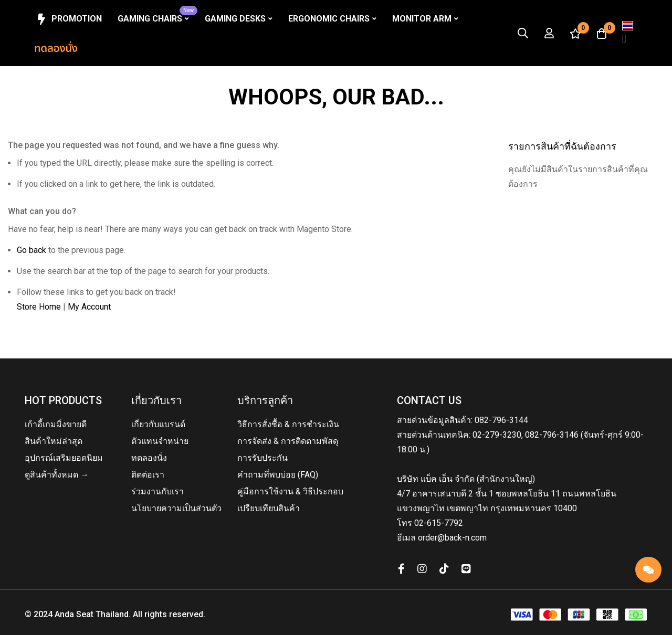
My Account (89, 307)
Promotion (68, 19)
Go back (31, 250)
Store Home (39, 307)
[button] (628, 33)
